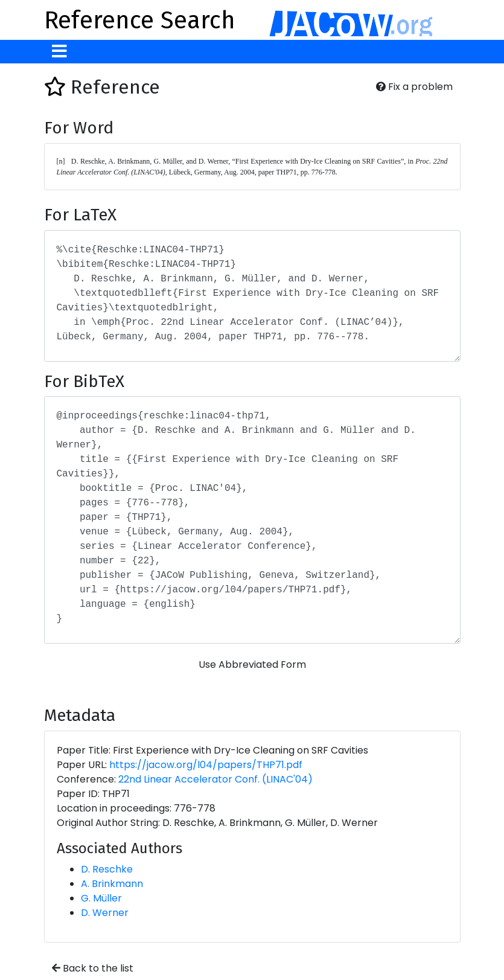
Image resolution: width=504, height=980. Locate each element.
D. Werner (105, 913)
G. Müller (101, 898)
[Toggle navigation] (59, 52)
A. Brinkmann (112, 884)
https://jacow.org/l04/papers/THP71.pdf (206, 765)
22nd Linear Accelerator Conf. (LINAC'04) (215, 779)
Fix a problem (414, 87)
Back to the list (93, 968)
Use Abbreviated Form (252, 665)
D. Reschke (107, 869)
